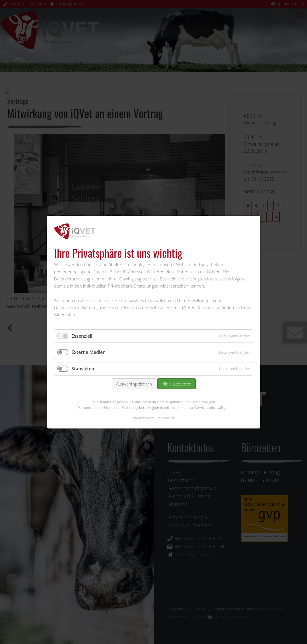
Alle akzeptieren (176, 384)
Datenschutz (143, 418)
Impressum (166, 418)
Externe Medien (88, 352)
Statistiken (83, 368)
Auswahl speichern (134, 384)
